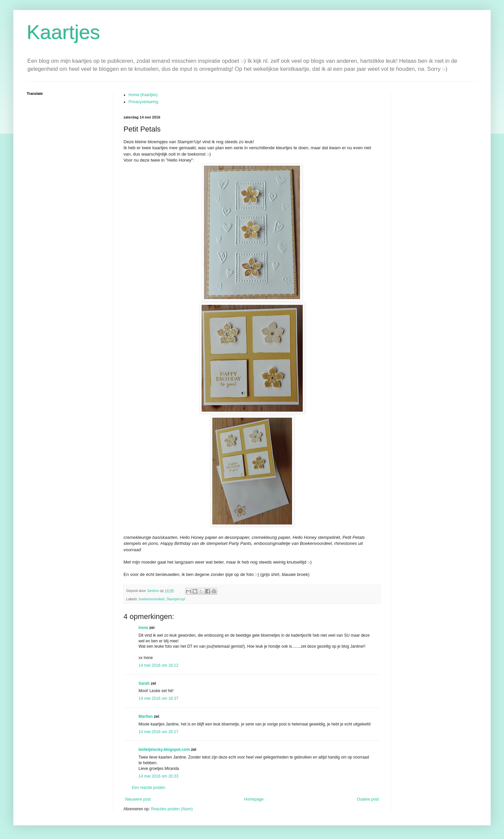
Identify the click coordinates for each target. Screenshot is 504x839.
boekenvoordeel (152, 599)
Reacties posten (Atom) (172, 809)
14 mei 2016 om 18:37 (158, 698)
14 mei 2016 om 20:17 (158, 732)
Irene (143, 628)
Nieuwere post (138, 799)
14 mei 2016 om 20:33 (158, 776)
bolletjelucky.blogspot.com (164, 750)
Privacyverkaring (143, 102)
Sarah (144, 683)
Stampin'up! (176, 599)
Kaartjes (63, 32)
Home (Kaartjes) (143, 95)
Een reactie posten (149, 788)
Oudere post (368, 799)
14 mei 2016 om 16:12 (158, 665)
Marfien (146, 716)
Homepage (254, 799)
